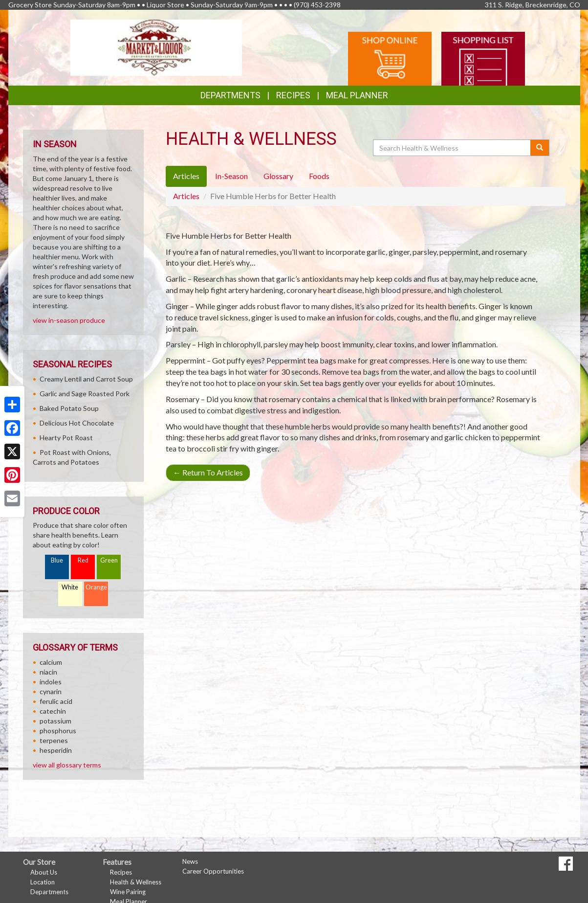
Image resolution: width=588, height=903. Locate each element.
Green (109, 560)
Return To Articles (208, 472)
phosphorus (58, 731)
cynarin (51, 691)
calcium (51, 662)
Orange (96, 587)
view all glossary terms (67, 765)
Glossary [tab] (278, 176)
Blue (57, 560)
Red (83, 560)
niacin (48, 672)
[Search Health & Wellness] (453, 148)
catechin (53, 711)
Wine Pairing (128, 892)
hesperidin (56, 750)
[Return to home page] (156, 47)
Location (43, 882)
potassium (55, 721)
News (190, 861)
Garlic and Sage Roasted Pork (85, 394)
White (70, 587)
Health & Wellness (136, 882)
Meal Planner (357, 95)
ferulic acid (56, 701)
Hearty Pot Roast (66, 438)
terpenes (54, 740)
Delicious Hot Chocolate (77, 423)
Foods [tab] (319, 176)
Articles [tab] (186, 176)
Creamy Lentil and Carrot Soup (86, 379)
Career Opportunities (213, 871)
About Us (44, 872)
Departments (49, 892)
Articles (186, 196)
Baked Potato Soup (69, 408)
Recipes (293, 95)
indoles (51, 682)
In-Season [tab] (231, 176)
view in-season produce (69, 320)
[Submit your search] (540, 148)
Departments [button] (230, 95)
